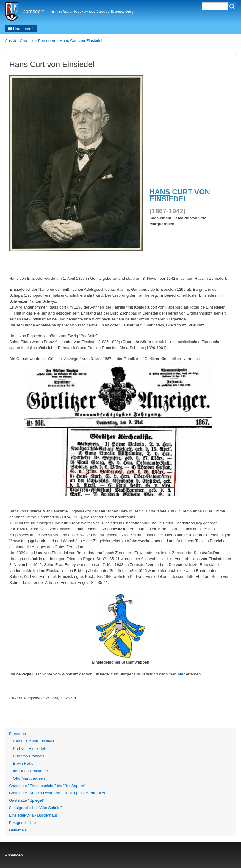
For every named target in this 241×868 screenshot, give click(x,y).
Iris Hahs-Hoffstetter (30, 771)
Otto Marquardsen (29, 778)
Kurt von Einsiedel (29, 749)
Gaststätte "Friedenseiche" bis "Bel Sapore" (47, 786)
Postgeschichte (22, 823)
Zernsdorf (33, 11)
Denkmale (18, 830)
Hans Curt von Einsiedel (81, 41)
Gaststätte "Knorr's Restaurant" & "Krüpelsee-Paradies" (58, 793)
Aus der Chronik (19, 41)
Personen (47, 41)
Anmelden (14, 855)
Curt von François (28, 756)
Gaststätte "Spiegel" (26, 800)
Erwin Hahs (23, 763)
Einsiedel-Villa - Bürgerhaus (33, 815)
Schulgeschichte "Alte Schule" (35, 808)
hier (181, 674)
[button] (21, 29)
